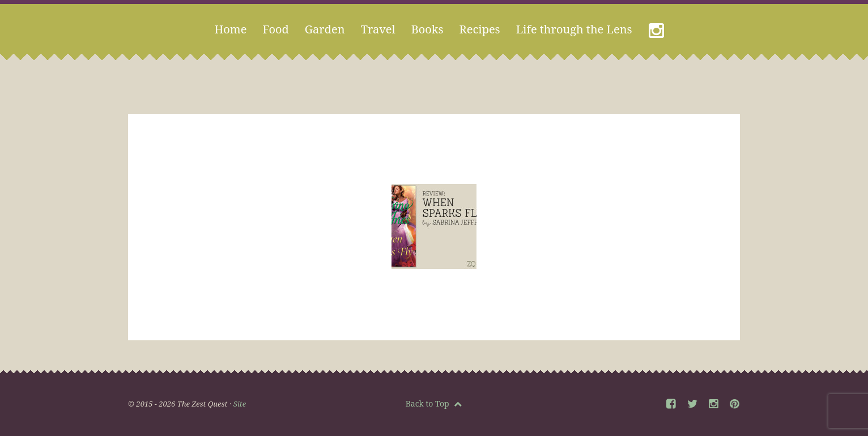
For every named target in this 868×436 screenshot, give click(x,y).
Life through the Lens (574, 29)
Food (275, 29)
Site (240, 404)
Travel (378, 29)
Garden (325, 29)
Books (427, 29)
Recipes (480, 29)
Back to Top (434, 403)
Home (230, 29)
